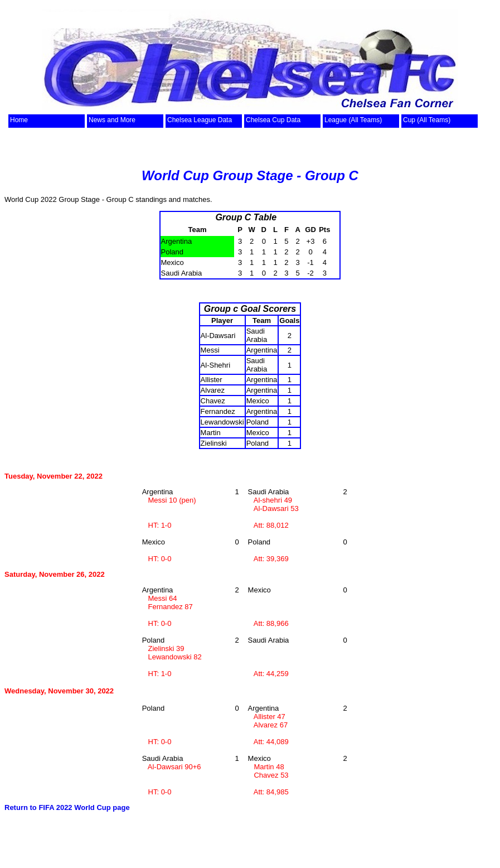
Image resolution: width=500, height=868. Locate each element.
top (36, 107)
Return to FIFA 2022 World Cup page (67, 807)
